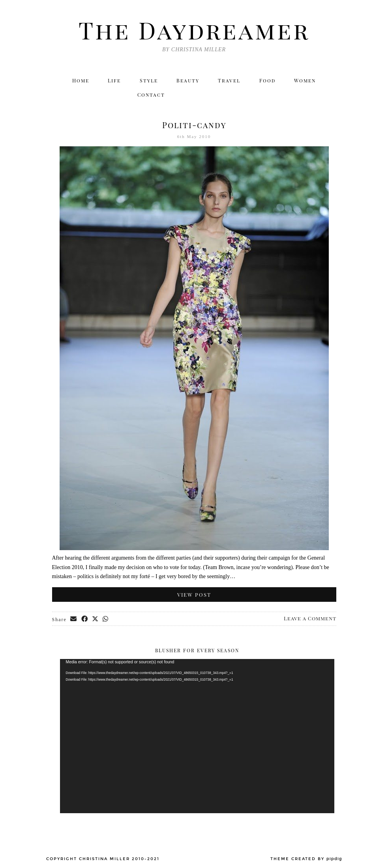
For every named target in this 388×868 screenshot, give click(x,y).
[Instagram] (276, 96)
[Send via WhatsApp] (107, 620)
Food (268, 81)
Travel (230, 81)
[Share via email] (74, 620)
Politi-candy (194, 126)
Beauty (189, 81)
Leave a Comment (310, 619)
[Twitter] (259, 96)
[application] (197, 737)
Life (114, 81)
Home (79, 81)
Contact (151, 96)
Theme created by (306, 860)
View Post (194, 595)
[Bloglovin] (310, 96)
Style (149, 81)
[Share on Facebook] (85, 620)
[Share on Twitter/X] (96, 620)
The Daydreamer (194, 30)
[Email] (327, 96)
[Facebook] (293, 96)
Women (307, 81)
